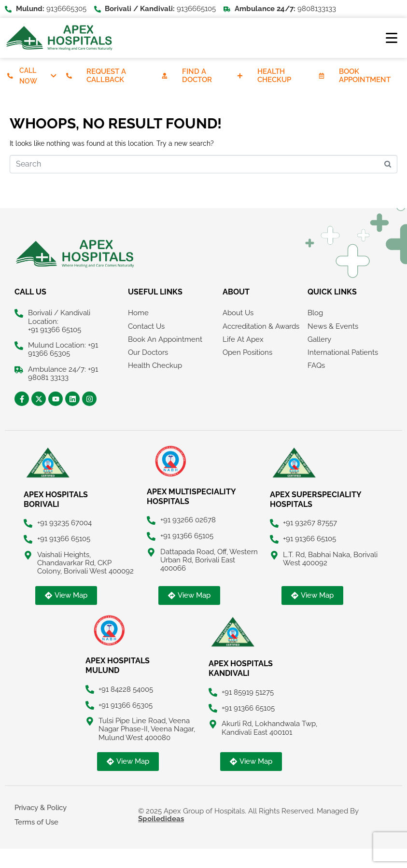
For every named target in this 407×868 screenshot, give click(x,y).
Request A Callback (107, 76)
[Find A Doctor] (165, 76)
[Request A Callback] (69, 76)
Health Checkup (275, 76)
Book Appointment (366, 76)
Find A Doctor (197, 76)
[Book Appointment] (322, 76)
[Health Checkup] (240, 76)
